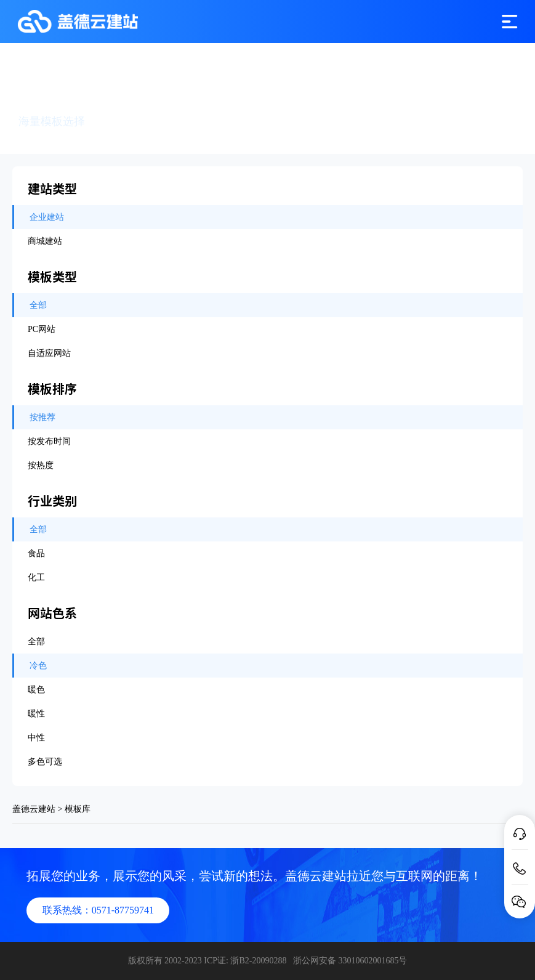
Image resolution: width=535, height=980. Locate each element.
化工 (36, 577)
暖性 (36, 714)
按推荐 (42, 417)
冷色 (38, 666)
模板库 (78, 809)
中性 (36, 738)
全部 (38, 305)
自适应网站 (49, 353)
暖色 (36, 690)
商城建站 (45, 241)
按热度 (41, 465)
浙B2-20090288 (258, 961)
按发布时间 (49, 441)
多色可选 (45, 762)
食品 (36, 553)
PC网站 (42, 329)
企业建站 (47, 217)
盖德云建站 (34, 809)
